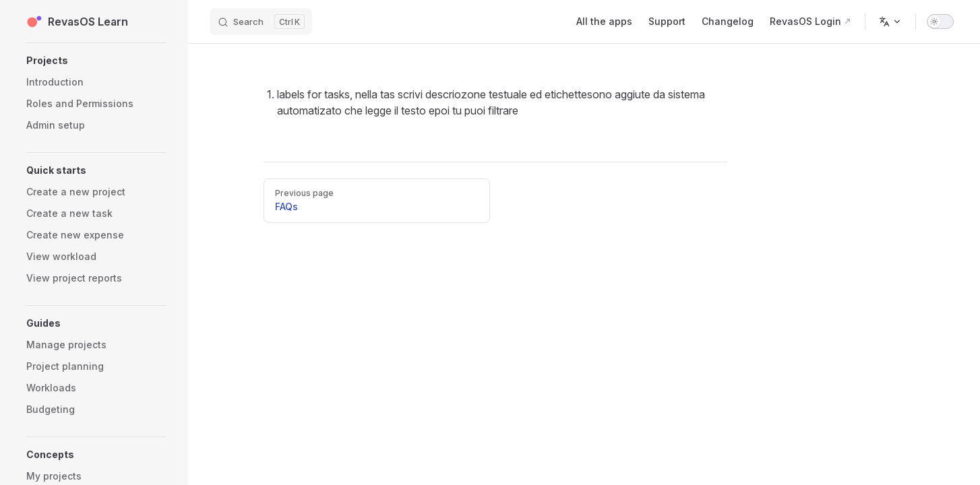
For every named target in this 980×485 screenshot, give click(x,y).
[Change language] (890, 22)
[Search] (261, 22)
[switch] (940, 22)
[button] (96, 61)
